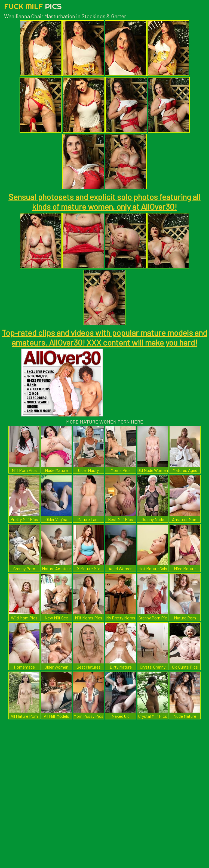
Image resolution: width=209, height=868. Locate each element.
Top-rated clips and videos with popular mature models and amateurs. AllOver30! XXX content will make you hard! (104, 337)
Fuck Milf (33, 6)
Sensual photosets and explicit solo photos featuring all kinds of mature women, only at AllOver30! (104, 202)
